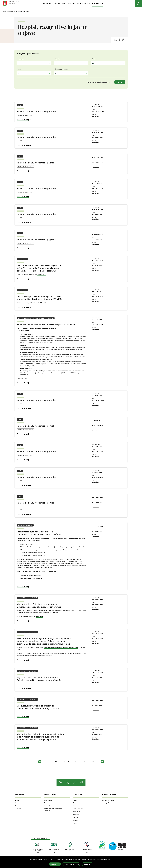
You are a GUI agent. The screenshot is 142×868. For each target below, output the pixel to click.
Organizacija (48, 800)
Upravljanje (47, 803)
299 (55, 761)
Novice (17, 800)
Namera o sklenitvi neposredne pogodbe (36, 111)
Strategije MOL (107, 803)
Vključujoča (76, 812)
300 (62, 761)
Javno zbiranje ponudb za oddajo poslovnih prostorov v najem (46, 325)
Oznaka (57, 59)
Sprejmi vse (55, 864)
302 (76, 761)
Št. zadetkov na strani (62, 69)
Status (94, 59)
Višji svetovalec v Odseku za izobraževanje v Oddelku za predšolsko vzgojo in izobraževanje (39, 679)
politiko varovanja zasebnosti (102, 859)
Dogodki (17, 806)
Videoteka (18, 803)
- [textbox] (18, 63)
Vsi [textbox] (93, 63)
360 (93, 761)
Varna (75, 823)
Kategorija (21, 59)
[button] (98, 82)
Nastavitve (87, 864)
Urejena (75, 803)
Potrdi (120, 82)
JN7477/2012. (43, 274)
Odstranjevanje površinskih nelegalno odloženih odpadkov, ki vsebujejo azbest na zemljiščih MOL (40, 298)
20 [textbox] (56, 73)
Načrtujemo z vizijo (108, 800)
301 (69, 761)
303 (83, 761)
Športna (75, 820)
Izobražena (76, 815)
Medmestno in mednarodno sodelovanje (53, 810)
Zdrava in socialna (79, 809)
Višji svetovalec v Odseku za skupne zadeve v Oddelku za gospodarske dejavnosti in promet (39, 606)
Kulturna (75, 817)
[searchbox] (56, 63)
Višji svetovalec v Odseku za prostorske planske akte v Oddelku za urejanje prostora (38, 707)
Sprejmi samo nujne (71, 864)
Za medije (18, 809)
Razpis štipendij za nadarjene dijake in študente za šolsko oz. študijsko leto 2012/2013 (39, 533)
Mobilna (75, 806)
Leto (20, 69)
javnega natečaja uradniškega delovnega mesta (61, 648)
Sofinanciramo (48, 806)
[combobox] (34, 63)
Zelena (75, 800)
